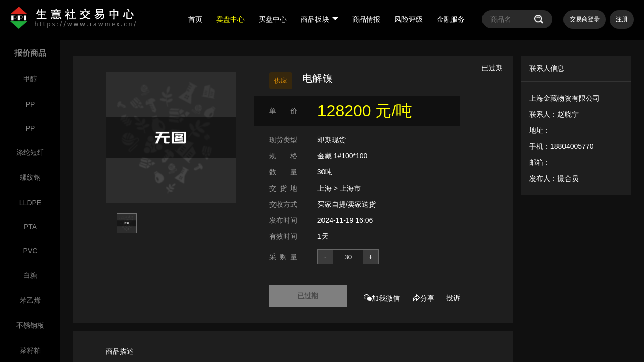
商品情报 (366, 19)
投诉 (453, 298)
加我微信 (382, 298)
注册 (622, 19)
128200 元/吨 (365, 111)
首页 (195, 19)
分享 (423, 298)
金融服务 (451, 19)
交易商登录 (585, 19)
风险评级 (409, 19)
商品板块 (319, 19)
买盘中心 (273, 19)
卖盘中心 (230, 19)
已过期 (308, 296)
